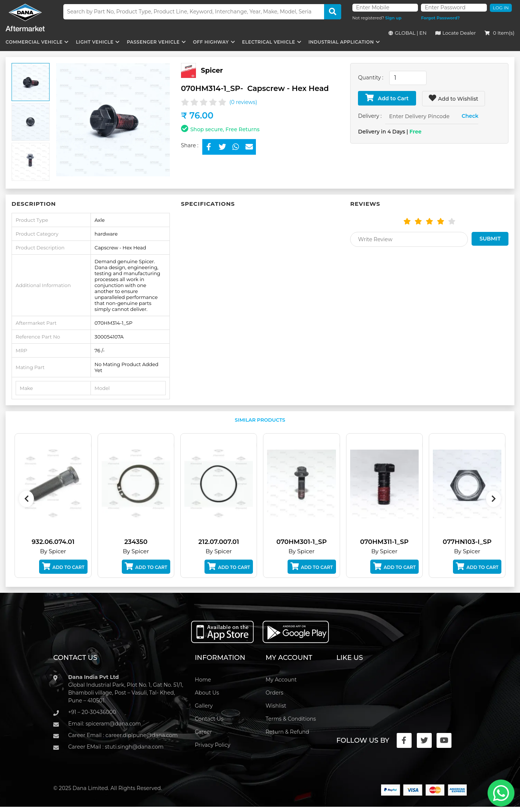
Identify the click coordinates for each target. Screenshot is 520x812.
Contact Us (209, 719)
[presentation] (26, 499)
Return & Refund (287, 732)
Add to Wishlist (454, 98)
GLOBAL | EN (408, 33)
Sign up (393, 18)
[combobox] (408, 78)
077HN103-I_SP (473, 542)
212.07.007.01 (224, 542)
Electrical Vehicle (269, 42)
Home (203, 680)
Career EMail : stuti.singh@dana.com (116, 747)
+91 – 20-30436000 (92, 712)
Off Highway (211, 42)
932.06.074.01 (59, 542)
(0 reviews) (243, 102)
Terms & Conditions (291, 719)
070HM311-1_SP (390, 542)
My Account (281, 680)
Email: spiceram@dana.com (104, 724)
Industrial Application (341, 42)
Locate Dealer (456, 33)
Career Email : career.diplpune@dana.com (123, 735)
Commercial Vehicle (34, 42)
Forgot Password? (440, 18)
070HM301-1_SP (307, 542)
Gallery (204, 706)
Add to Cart (387, 98)
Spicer (212, 70)
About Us (207, 693)
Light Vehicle (95, 42)
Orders (275, 693)
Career (203, 732)
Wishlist (276, 706)
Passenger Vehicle (153, 42)
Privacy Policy (213, 745)
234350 (142, 542)
